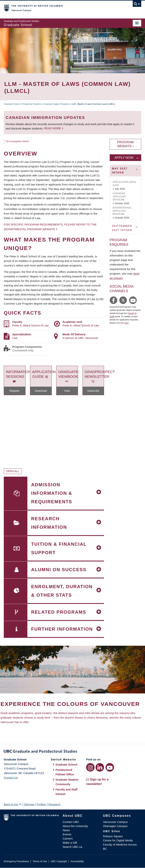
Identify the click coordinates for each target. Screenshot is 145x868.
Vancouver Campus (115, 822)
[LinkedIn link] (100, 767)
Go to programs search (17, 141)
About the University (75, 826)
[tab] (125, 171)
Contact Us (11, 778)
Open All (13, 471)
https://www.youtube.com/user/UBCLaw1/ (133, 300)
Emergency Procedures (16, 861)
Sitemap (29, 804)
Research (54, 804)
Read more (53, 128)
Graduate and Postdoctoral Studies (72, 752)
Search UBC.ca (72, 847)
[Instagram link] (90, 767)
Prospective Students (32, 104)
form (127, 323)
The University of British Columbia (62, 8)
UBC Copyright (59, 861)
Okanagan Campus (115, 826)
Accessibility (77, 861)
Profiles (41, 804)
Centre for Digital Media (118, 840)
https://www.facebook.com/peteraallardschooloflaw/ (113, 300)
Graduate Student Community (67, 782)
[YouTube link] (110, 767)
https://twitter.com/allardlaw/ (123, 300)
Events (67, 834)
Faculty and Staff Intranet (66, 792)
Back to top (13, 804)
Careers (68, 838)
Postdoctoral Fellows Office (65, 772)
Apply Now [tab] (124, 158)
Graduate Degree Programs (56, 104)
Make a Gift (70, 843)
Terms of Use (40, 861)
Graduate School (12, 104)
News (66, 830)
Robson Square (113, 836)
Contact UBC (71, 822)
